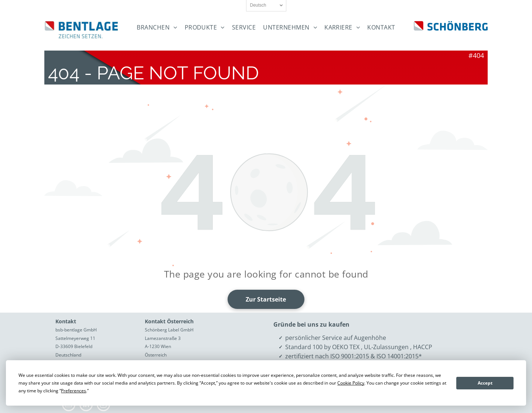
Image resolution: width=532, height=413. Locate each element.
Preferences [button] (74, 391)
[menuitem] (157, 27)
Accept (485, 383)
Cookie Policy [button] (351, 383)
